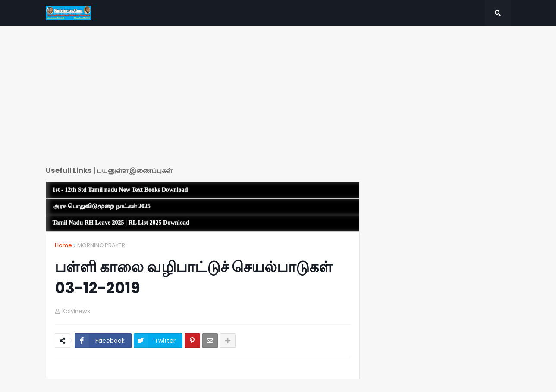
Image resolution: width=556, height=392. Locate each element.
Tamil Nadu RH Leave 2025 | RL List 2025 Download (121, 223)
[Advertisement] (203, 99)
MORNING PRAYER (101, 245)
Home (63, 245)
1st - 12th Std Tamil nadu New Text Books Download (120, 190)
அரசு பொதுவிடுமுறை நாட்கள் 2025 (102, 206)
